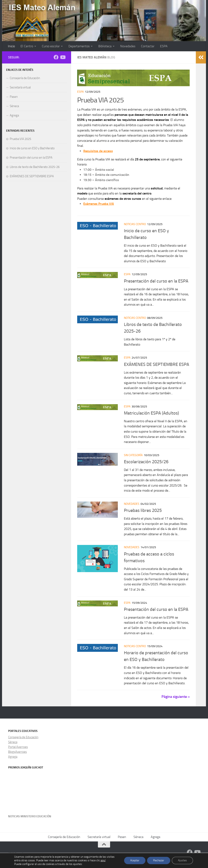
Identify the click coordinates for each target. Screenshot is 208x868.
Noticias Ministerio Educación (30, 816)
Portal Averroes (18, 747)
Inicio (11, 46)
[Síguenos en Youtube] (63, 57)
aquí (103, 860)
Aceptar (135, 860)
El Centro (27, 46)
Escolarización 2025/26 (146, 462)
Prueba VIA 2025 (101, 100)
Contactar (148, 46)
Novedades (128, 46)
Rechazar (159, 860)
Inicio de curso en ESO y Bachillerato (32, 148)
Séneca (14, 106)
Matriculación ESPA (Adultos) (151, 413)
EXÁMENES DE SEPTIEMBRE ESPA (157, 364)
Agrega (14, 115)
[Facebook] (56, 57)
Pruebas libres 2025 (143, 510)
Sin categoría (133, 455)
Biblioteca (105, 46)
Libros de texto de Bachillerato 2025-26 (35, 167)
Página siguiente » (176, 697)
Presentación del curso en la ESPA (156, 281)
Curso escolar (51, 46)
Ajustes (182, 860)
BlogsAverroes (17, 752)
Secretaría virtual (20, 87)
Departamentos (79, 46)
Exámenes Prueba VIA (99, 204)
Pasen (14, 97)
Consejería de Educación (25, 78)
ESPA (164, 46)
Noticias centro (135, 224)
